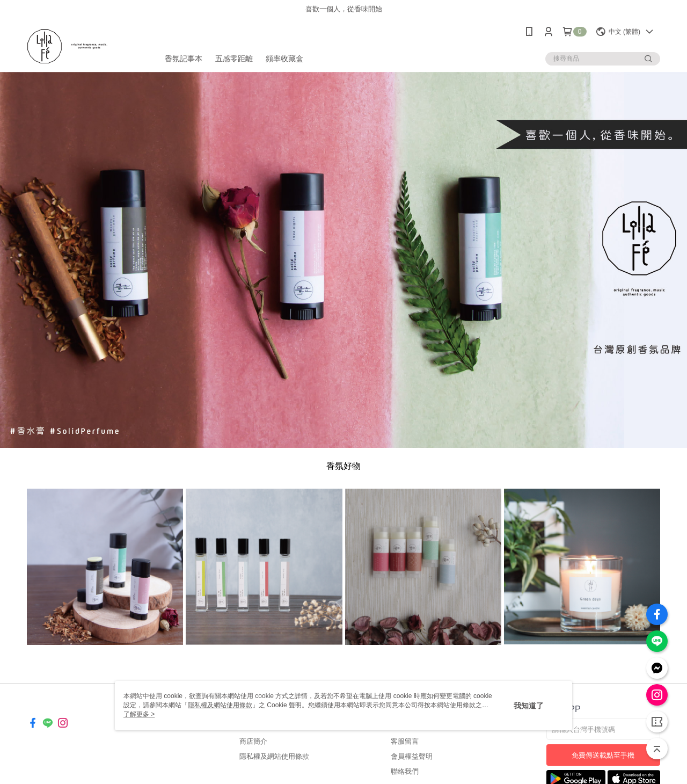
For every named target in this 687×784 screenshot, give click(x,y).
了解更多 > (139, 714)
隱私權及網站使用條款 (274, 756)
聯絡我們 (405, 771)
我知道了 (529, 706)
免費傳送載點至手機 (603, 755)
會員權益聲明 (412, 756)
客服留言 (405, 741)
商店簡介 (253, 741)
